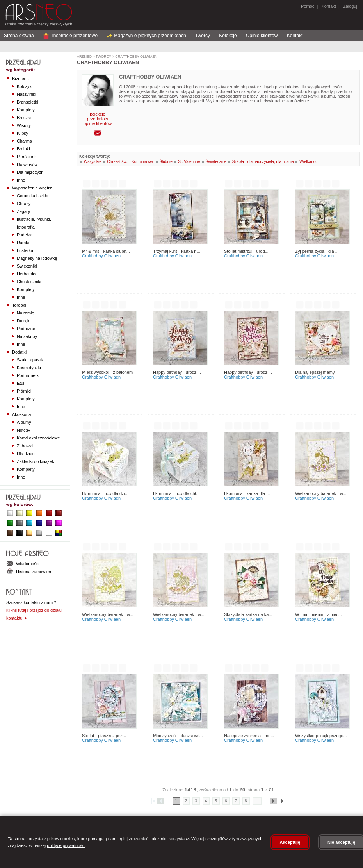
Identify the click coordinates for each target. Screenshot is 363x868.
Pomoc (308, 6)
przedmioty (98, 119)
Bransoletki (27, 102)
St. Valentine (189, 162)
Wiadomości (23, 564)
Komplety (26, 110)
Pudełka (25, 235)
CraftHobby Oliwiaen (136, 57)
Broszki (24, 118)
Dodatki (19, 352)
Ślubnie (166, 162)
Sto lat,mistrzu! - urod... (246, 251)
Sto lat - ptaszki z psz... (104, 736)
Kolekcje (228, 36)
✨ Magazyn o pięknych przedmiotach (146, 36)
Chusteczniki (29, 282)
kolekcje (98, 114)
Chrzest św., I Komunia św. (130, 162)
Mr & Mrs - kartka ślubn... (106, 251)
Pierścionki (27, 157)
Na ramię (26, 313)
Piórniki (24, 391)
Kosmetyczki (29, 368)
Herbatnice (27, 274)
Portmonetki (28, 375)
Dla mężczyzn (30, 172)
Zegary (23, 211)
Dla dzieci (26, 454)
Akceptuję (290, 842)
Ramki (23, 243)
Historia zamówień (29, 572)
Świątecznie (216, 162)
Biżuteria (20, 79)
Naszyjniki (27, 94)
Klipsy (22, 133)
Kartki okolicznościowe (38, 438)
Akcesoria (21, 414)
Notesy (23, 430)
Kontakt (328, 6)
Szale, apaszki (31, 360)
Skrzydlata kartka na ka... (248, 614)
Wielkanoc (308, 162)
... (257, 801)
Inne (21, 180)
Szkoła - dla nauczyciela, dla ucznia (263, 162)
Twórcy (203, 36)
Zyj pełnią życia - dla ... (317, 251)
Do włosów (27, 164)
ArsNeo (84, 57)
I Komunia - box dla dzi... (105, 493)
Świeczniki (27, 266)
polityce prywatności (66, 845)
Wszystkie (93, 162)
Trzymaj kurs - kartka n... (177, 251)
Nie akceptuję (341, 842)
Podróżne (26, 329)
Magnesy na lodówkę (37, 258)
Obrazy (24, 204)
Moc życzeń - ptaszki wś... (178, 736)
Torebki (19, 305)
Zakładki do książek (36, 461)
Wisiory (24, 125)
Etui (20, 383)
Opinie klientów (262, 36)
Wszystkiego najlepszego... (321, 736)
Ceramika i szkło (33, 196)
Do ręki (24, 321)
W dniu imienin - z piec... (319, 614)
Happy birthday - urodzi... (177, 372)
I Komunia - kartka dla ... (247, 493)
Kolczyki (25, 86)
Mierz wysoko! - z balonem (107, 372)
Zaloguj (350, 6)
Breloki (23, 149)
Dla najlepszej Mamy (315, 372)
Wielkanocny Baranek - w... (321, 493)
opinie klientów (98, 123)
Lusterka (25, 250)
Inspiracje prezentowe (70, 36)
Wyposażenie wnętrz (32, 188)
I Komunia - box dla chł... (176, 493)
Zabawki (25, 446)
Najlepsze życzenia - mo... (249, 736)
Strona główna (19, 36)
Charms (24, 141)
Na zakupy (27, 336)
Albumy (24, 422)
